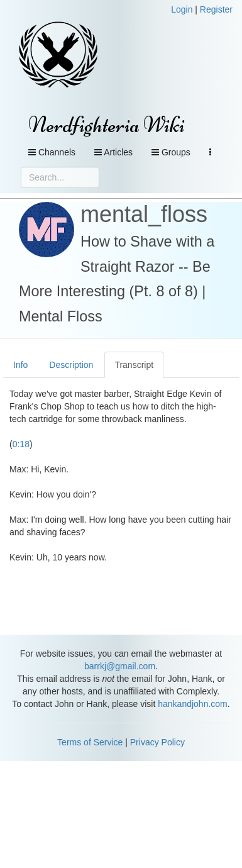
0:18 (21, 444)
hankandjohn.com (193, 704)
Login (182, 9)
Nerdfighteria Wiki (107, 125)
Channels (52, 152)
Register (216, 9)
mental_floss (144, 214)
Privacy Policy (157, 742)
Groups (171, 152)
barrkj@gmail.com (120, 666)
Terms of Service (90, 742)
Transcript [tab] (134, 365)
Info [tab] (20, 365)
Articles (113, 152)
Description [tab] (71, 365)
